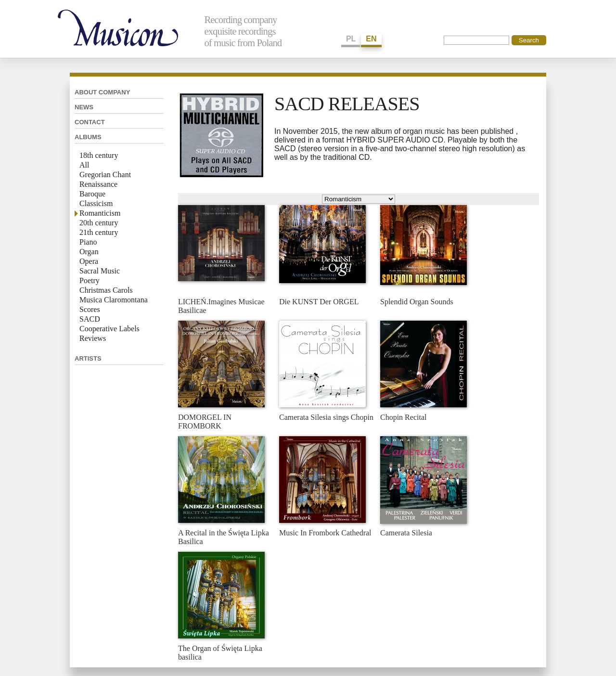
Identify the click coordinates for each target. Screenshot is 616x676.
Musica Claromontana (114, 300)
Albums (88, 137)
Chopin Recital (403, 417)
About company (102, 92)
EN (371, 39)
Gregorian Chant (105, 175)
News (84, 107)
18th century (99, 155)
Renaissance (98, 184)
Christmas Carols (106, 290)
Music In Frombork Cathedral (325, 533)
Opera (89, 261)
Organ (89, 252)
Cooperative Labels (109, 329)
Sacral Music (100, 271)
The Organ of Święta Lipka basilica (220, 653)
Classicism (96, 203)
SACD (90, 319)
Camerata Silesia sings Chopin (326, 417)
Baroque (92, 194)
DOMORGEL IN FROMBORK (205, 422)
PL (351, 39)
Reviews (93, 338)
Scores (90, 309)
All (84, 165)
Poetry (90, 280)
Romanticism (100, 213)
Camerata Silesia (406, 533)
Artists (88, 358)
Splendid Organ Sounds (417, 302)
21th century (99, 232)
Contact (90, 122)
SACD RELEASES (347, 104)
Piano (88, 242)
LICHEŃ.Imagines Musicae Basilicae (221, 306)
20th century (99, 223)
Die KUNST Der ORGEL (319, 302)
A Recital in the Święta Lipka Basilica (224, 537)
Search (529, 40)
